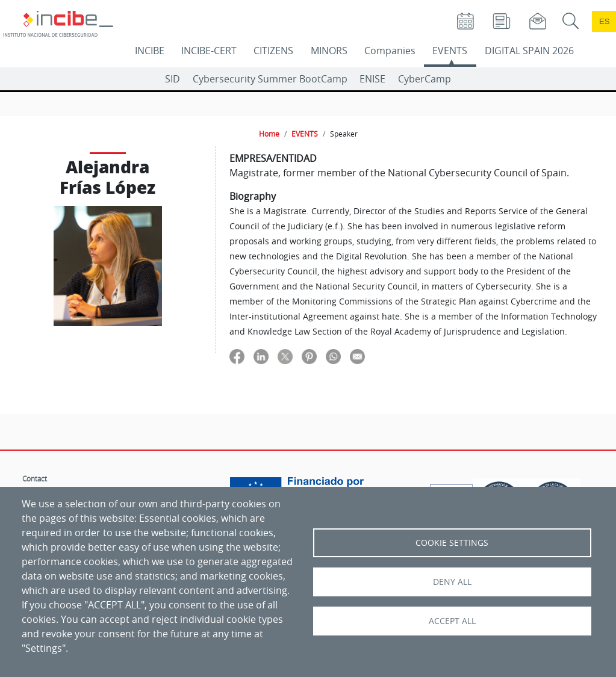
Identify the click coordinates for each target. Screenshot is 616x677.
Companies (390, 51)
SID (173, 79)
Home (269, 134)
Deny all (452, 582)
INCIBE (150, 51)
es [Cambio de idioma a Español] (605, 21)
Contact (35, 478)
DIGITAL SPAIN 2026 (529, 51)
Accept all (452, 621)
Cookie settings (452, 543)
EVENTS (450, 51)
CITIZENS (273, 51)
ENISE (372, 79)
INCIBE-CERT (209, 51)
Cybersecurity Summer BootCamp (270, 79)
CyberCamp (425, 79)
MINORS (329, 51)
